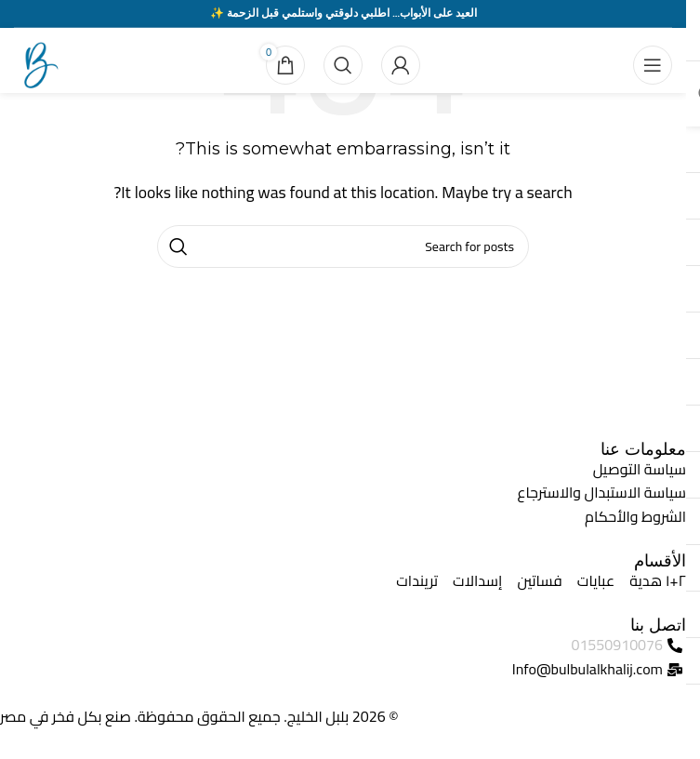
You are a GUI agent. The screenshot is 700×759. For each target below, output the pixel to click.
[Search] (343, 65)
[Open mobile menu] (653, 65)
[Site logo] (37, 63)
